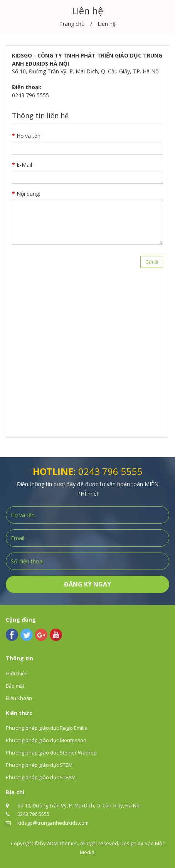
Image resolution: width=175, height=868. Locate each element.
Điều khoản (19, 698)
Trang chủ (72, 24)
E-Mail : (26, 165)
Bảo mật (15, 686)
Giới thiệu (17, 673)
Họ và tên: (29, 136)
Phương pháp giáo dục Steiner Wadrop (51, 753)
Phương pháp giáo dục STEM (39, 765)
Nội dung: (28, 194)
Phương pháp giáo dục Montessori (46, 740)
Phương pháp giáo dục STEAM (41, 777)
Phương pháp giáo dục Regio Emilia (47, 728)
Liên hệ (107, 24)
